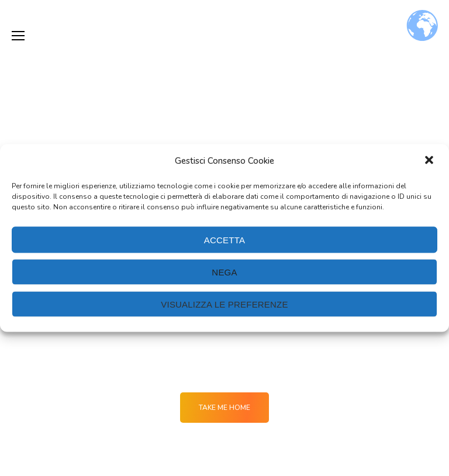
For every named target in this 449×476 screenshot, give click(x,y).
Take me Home (224, 408)
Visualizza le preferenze (224, 304)
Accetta (224, 239)
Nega (224, 272)
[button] (430, 161)
